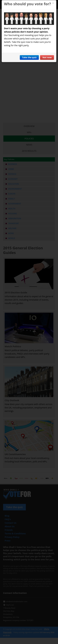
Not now (47, 57)
